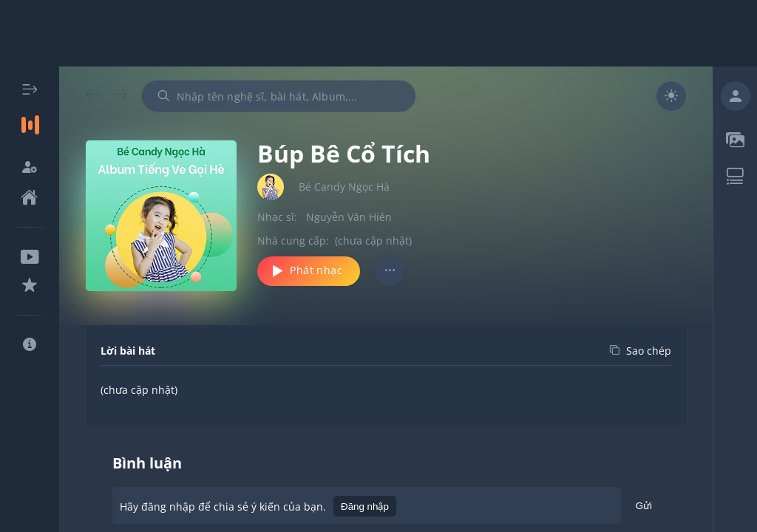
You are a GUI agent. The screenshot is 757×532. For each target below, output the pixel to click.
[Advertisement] (378, 33)
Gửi (644, 508)
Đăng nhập (365, 507)
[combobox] (279, 96)
